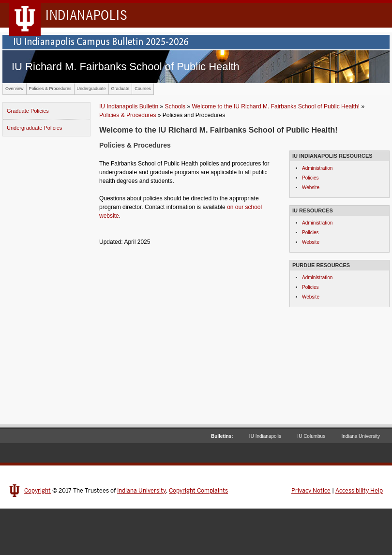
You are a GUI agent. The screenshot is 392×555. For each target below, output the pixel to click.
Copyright (38, 491)
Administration (317, 168)
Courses (143, 89)
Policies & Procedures (50, 89)
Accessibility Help (359, 491)
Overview (15, 89)
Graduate (121, 89)
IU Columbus (311, 436)
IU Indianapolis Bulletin (129, 106)
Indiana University (361, 436)
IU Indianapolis (265, 436)
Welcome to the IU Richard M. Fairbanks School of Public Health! (276, 106)
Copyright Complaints (198, 491)
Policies (310, 178)
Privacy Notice (311, 491)
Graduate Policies (28, 111)
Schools (175, 106)
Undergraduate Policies (34, 128)
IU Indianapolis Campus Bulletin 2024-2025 (196, 42)
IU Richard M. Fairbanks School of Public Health (126, 67)
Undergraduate (91, 89)
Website (311, 187)
